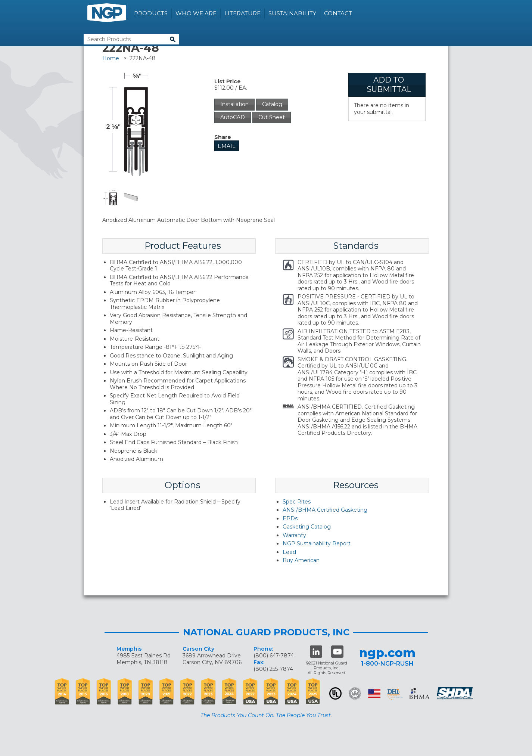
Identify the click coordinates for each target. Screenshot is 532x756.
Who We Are (196, 13)
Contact (338, 13)
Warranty (294, 535)
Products (151, 13)
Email (227, 146)
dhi (395, 695)
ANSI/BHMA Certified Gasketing (325, 510)
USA (374, 693)
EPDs (290, 518)
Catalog (272, 104)
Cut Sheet (272, 117)
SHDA (455, 693)
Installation (234, 104)
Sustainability (292, 13)
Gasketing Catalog (307, 527)
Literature (242, 13)
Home (111, 58)
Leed (289, 552)
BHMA (419, 693)
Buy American (301, 560)
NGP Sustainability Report (317, 543)
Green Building (355, 693)
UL (335, 693)
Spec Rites (297, 502)
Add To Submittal (389, 85)
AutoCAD (233, 117)
